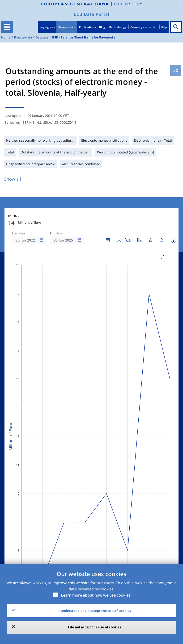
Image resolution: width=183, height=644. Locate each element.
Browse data (67, 27)
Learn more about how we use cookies (96, 595)
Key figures (47, 27)
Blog (102, 27)
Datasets (42, 37)
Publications (87, 27)
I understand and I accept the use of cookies (95, 611)
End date (56, 233)
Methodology (117, 27)
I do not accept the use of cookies (95, 627)
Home (6, 37)
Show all (13, 179)
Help (164, 27)
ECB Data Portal (92, 14)
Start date (19, 233)
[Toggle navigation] (7, 27)
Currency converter (144, 27)
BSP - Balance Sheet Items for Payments (84, 37)
